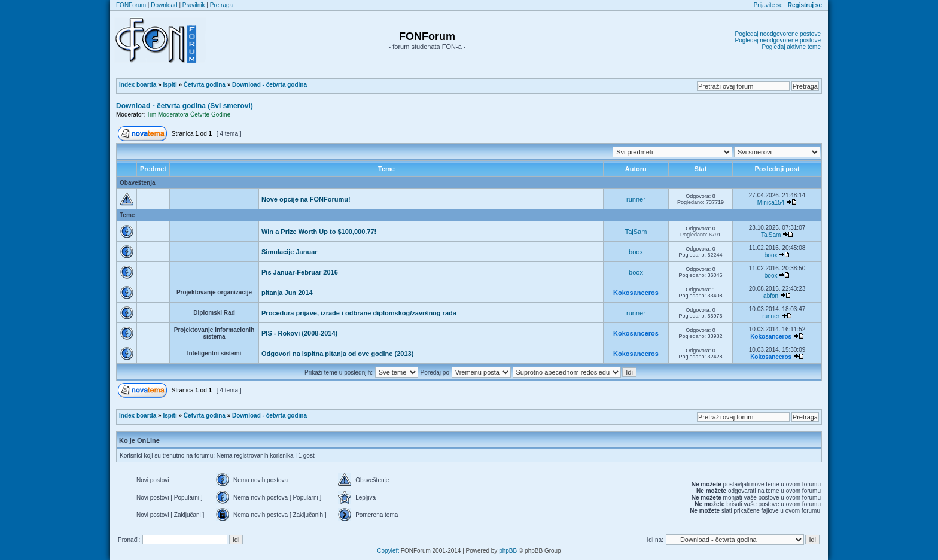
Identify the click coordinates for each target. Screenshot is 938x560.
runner (636, 199)
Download (164, 5)
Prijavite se (768, 5)
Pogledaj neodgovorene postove (778, 34)
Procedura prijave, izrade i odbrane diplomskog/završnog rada (359, 313)
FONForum (131, 5)
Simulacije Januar (290, 252)
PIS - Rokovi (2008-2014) (299, 333)
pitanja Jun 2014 (287, 293)
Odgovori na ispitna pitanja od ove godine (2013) (337, 354)
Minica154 (771, 203)
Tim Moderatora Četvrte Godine (188, 115)
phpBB (508, 551)
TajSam (636, 232)
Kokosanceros (636, 293)
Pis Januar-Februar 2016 (300, 272)
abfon (771, 296)
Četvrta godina (205, 85)
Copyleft (388, 551)
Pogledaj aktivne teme (791, 47)
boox (636, 252)
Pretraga (221, 5)
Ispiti (170, 85)
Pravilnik (194, 5)
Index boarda (138, 85)
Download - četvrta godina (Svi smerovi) (185, 106)
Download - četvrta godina (269, 85)
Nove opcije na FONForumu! (306, 199)
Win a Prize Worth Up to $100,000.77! (319, 232)
